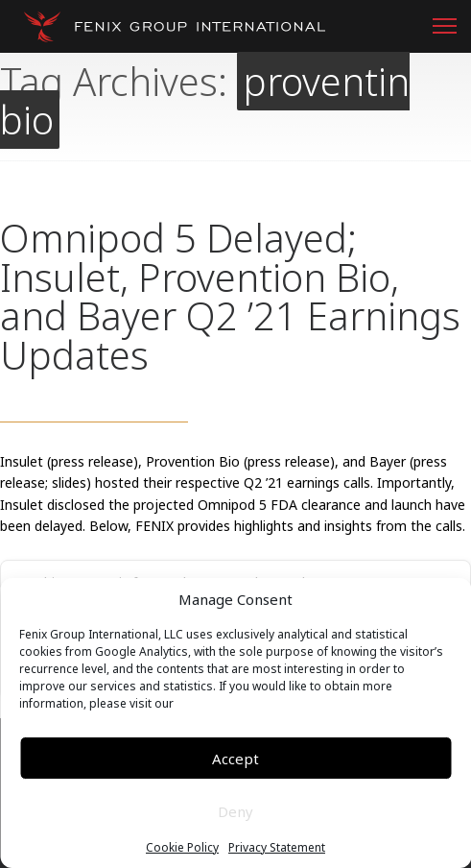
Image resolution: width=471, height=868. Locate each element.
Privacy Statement (277, 848)
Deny (235, 811)
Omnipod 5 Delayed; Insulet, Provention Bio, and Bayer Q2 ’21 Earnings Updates (230, 296)
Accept (235, 759)
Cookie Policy (182, 848)
